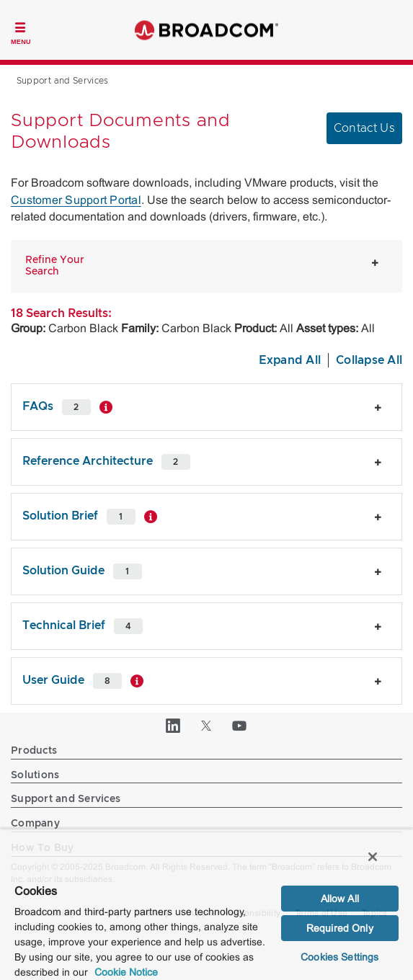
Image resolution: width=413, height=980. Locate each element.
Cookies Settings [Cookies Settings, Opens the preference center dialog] (339, 957)
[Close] (373, 857)
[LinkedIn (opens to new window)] (174, 726)
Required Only (340, 928)
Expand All (290, 360)
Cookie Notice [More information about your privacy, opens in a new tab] (126, 972)
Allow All (340, 899)
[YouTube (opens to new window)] (240, 726)
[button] (62, 267)
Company (35, 824)
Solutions (35, 775)
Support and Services (66, 799)
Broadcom (207, 30)
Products (34, 751)
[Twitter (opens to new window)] (207, 726)
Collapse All (369, 360)
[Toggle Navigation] (21, 32)
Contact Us (365, 128)
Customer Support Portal (76, 200)
